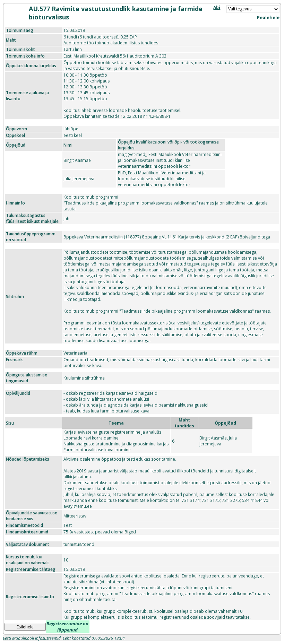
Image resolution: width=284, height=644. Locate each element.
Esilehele (25, 627)
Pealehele (268, 17)
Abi (217, 7)
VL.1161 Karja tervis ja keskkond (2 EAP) (200, 237)
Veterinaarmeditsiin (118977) (113, 237)
